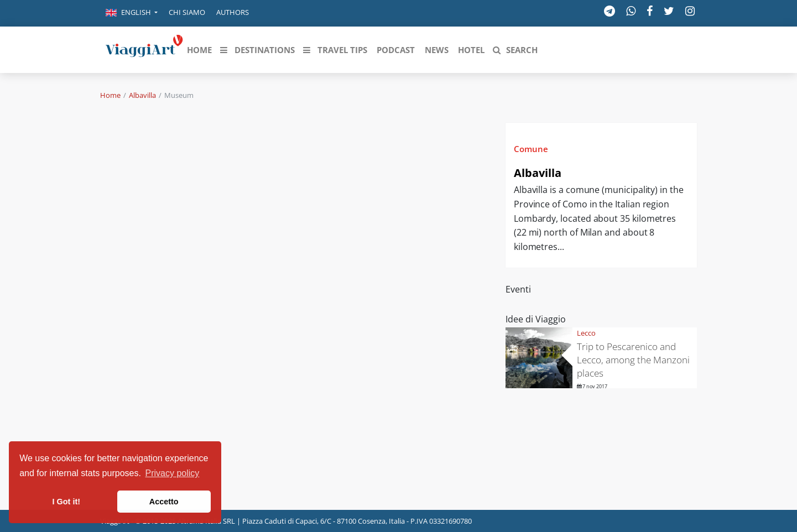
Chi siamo (187, 12)
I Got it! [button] (66, 502)
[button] (132, 13)
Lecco (586, 333)
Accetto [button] (164, 502)
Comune (531, 149)
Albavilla (142, 95)
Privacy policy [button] (173, 473)
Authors (233, 12)
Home (110, 95)
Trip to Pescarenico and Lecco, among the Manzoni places (633, 360)
